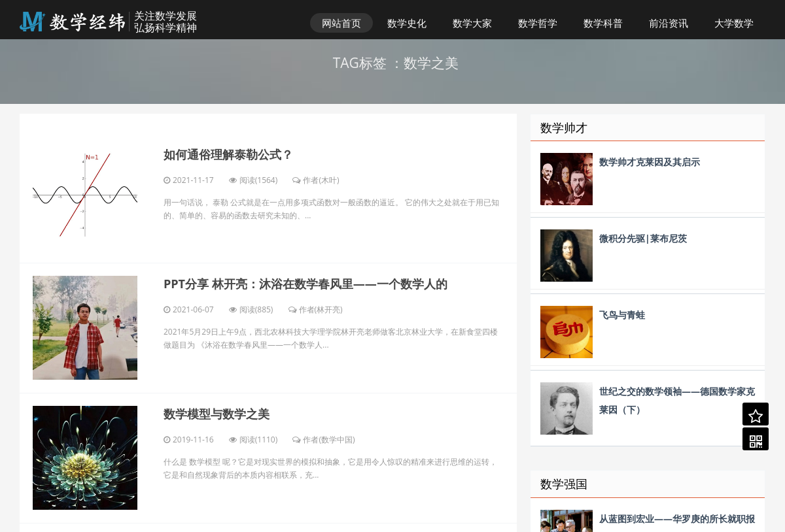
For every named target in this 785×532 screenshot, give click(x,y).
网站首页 (341, 23)
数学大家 (472, 23)
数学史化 (407, 23)
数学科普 (603, 23)
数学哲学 (538, 23)
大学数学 (734, 23)
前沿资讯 (669, 23)
